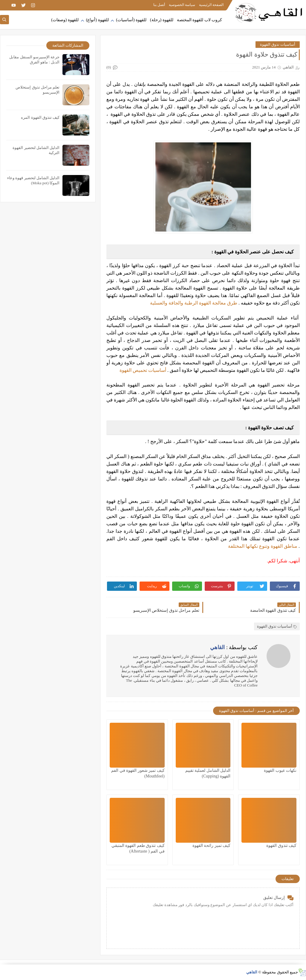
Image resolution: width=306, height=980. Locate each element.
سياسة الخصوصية (182, 5)
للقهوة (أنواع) (97, 20)
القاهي (252, 972)
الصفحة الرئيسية (211, 5)
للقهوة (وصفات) (65, 20)
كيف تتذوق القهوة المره (40, 117)
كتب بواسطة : (234, 647)
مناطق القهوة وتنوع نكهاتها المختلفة (263, 546)
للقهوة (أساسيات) (131, 20)
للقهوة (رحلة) (162, 20)
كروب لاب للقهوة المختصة (200, 20)
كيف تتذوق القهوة (281, 846)
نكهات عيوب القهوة (280, 770)
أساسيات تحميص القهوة (143, 370)
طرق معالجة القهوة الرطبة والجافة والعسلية (194, 303)
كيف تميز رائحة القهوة (212, 846)
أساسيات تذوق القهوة (278, 44)
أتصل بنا (159, 5)
